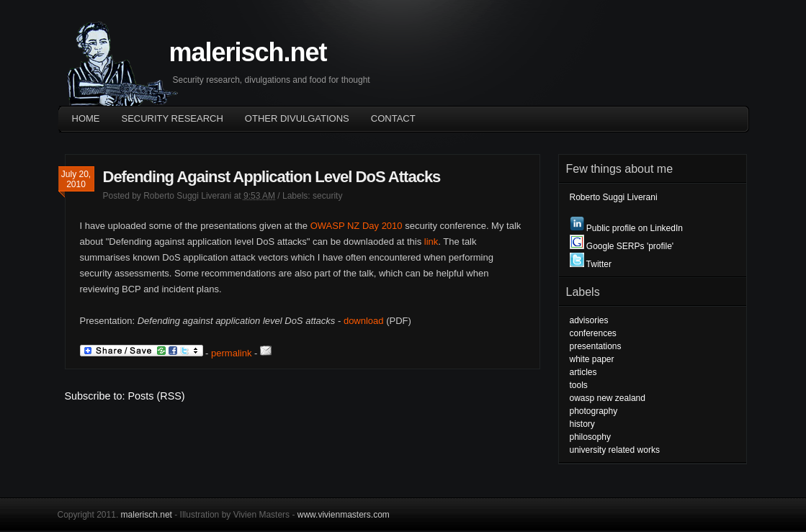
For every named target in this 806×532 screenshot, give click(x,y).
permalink (231, 353)
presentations (596, 346)
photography (594, 411)
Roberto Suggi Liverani (187, 196)
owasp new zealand (608, 398)
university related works (615, 450)
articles (583, 372)
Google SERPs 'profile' (622, 246)
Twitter (591, 264)
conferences (593, 333)
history (582, 424)
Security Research (173, 118)
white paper (592, 359)
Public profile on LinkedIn (626, 228)
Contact (393, 118)
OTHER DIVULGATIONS (297, 118)
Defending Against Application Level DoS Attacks (272, 177)
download (364, 321)
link (431, 242)
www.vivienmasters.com (344, 515)
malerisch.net (248, 52)
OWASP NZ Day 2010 (357, 226)
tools (579, 385)
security (327, 196)
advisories (589, 320)
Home (86, 118)
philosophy (590, 437)
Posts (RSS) (157, 396)
